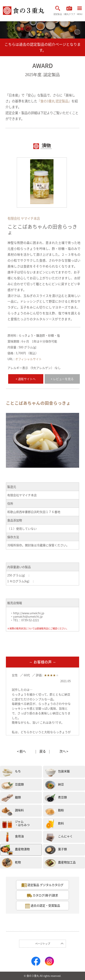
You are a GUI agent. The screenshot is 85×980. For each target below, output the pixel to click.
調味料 (19, 810)
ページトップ (43, 944)
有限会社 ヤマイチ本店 (24, 218)
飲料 (61, 823)
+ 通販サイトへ (26, 379)
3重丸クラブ (69, 11)
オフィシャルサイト (28, 359)
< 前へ (21, 751)
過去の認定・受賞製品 (43, 906)
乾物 (18, 862)
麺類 (18, 797)
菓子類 (62, 849)
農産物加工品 (67, 862)
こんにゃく (65, 836)
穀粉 (61, 810)
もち (18, 771)
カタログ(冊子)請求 (43, 896)
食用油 (19, 836)
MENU (80, 11)
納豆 (61, 784)
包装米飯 (64, 771)
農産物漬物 (22, 849)
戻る (43, 751)
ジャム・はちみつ (22, 823)
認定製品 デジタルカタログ (42, 885)
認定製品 (58, 11)
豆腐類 (19, 784)
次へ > (64, 751)
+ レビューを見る (62, 379)
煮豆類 (62, 797)
